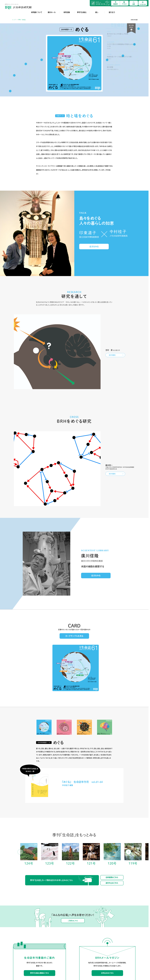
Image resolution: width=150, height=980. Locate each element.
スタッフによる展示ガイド (45, 950)
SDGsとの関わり (20, 955)
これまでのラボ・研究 (64, 950)
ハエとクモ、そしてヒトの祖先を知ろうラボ (70, 938)
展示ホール (52, 12)
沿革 (17, 950)
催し (97, 12)
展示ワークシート (43, 955)
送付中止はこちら (112, 798)
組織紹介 (18, 947)
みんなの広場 (129, 935)
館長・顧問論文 (63, 947)
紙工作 (90, 944)
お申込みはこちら (107, 888)
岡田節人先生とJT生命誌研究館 (24, 953)
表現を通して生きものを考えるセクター (69, 944)
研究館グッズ (42, 944)
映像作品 (41, 938)
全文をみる (94, 247)
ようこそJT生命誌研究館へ (23, 938)
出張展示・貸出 (42, 941)
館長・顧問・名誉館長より (23, 944)
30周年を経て (19, 958)
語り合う (112, 12)
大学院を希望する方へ (64, 953)
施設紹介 (18, 941)
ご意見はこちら (73, 836)
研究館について (37, 12)
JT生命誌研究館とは (21, 935)
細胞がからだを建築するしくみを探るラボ (69, 941)
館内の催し (116, 935)
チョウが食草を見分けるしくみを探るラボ (69, 935)
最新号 (90, 935)
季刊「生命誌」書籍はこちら (40, 888)
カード (90, 941)
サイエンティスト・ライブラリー (96, 947)
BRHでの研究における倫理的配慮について (69, 955)
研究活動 (67, 12)
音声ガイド (41, 953)
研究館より (129, 938)
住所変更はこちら (112, 793)
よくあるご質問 (20, 966)
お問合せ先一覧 (30, 966)
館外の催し (116, 938)
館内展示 (41, 935)
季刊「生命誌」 (82, 12)
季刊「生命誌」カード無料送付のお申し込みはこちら (62, 796)
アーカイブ (91, 938)
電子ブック (41, 947)
